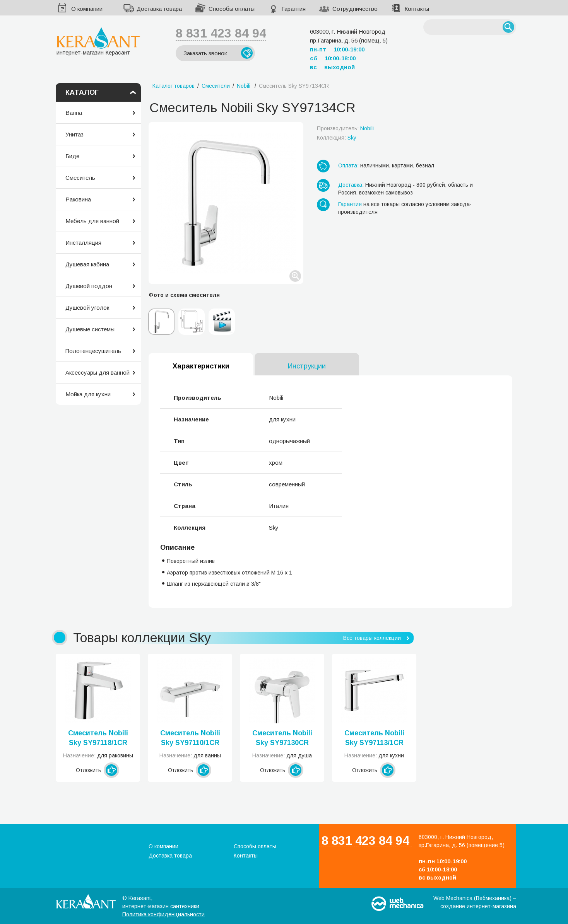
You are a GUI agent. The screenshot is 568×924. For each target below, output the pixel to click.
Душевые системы (90, 329)
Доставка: (351, 185)
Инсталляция (83, 243)
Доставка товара (159, 9)
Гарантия (293, 9)
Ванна (74, 113)
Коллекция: (337, 138)
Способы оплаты (232, 9)
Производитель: (345, 128)
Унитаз (74, 134)
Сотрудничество (355, 9)
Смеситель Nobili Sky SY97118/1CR (98, 738)
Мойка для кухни (88, 394)
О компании (87, 9)
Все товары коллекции (372, 638)
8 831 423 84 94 (221, 33)
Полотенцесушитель (93, 351)
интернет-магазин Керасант (98, 41)
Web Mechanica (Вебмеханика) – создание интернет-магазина (475, 902)
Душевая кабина (87, 264)
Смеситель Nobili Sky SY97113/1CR (374, 738)
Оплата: (348, 165)
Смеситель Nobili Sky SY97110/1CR (190, 738)
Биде (72, 156)
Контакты (417, 9)
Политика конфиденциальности (163, 914)
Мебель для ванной (92, 221)
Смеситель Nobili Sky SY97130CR (282, 738)
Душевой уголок (87, 308)
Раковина (78, 199)
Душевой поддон (89, 286)
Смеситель (80, 178)
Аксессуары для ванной (98, 372)
